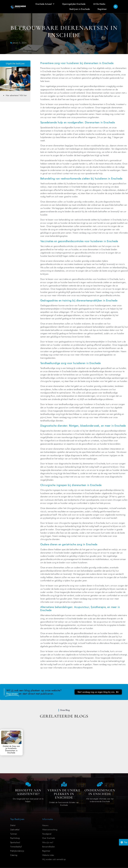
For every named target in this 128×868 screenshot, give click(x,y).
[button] (116, 6)
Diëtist (13, 825)
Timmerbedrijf (16, 847)
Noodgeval (47, 834)
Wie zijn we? (48, 842)
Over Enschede (49, 838)
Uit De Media (99, 4)
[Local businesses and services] (100, 784)
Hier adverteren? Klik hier (16, 95)
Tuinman (14, 834)
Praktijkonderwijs (17, 851)
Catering (14, 855)
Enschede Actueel (45, 4)
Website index (48, 855)
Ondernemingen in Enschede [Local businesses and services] (100, 792)
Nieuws (45, 825)
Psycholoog (15, 838)
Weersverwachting (50, 830)
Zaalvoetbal (15, 830)
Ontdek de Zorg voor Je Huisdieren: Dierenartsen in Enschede (11, 749)
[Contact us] (28, 784)
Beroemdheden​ (48, 847)
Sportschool (15, 842)
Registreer (102, 9)
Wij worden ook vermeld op (54, 859)
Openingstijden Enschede (74, 4)
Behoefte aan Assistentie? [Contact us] (28, 792)
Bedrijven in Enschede (80, 9)
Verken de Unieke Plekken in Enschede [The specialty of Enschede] (64, 794)
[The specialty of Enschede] (64, 784)
